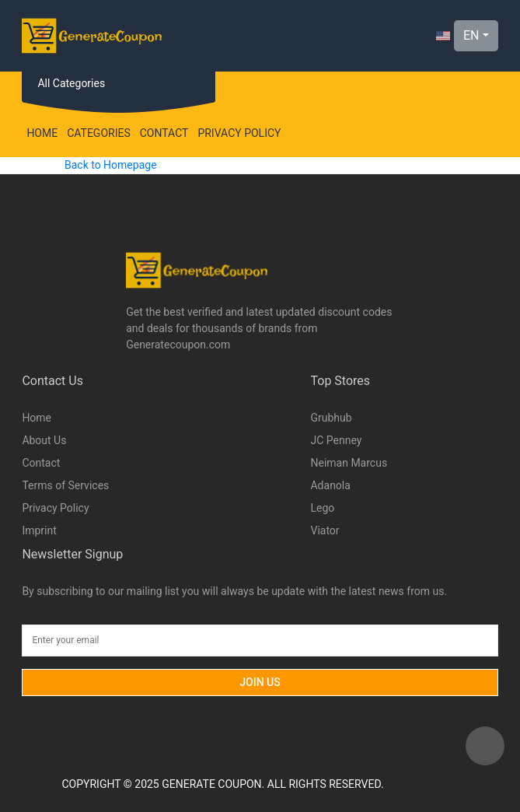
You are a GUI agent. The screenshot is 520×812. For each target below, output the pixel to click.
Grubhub (331, 418)
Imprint (39, 530)
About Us (44, 440)
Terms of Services (65, 485)
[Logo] (92, 36)
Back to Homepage (111, 165)
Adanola (330, 485)
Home (42, 133)
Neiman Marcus (349, 463)
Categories (99, 133)
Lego (322, 508)
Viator (325, 530)
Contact (164, 133)
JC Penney (336, 440)
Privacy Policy (239, 133)
